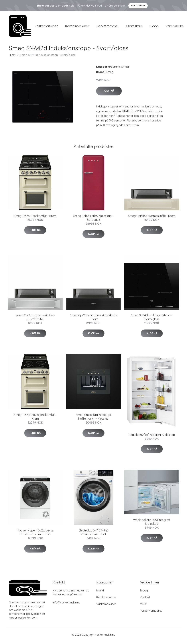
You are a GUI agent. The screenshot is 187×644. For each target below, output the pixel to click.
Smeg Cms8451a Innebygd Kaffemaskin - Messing (93, 420)
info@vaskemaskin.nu (66, 606)
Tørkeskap (134, 28)
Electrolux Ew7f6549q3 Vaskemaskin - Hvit (93, 535)
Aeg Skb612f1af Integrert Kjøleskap (152, 438)
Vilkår (144, 607)
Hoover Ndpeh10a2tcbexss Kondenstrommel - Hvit (35, 535)
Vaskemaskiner (46, 28)
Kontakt (145, 600)
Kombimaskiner (77, 28)
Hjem (12, 58)
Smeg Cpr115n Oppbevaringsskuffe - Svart (93, 320)
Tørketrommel (107, 28)
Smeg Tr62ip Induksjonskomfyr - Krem (35, 420)
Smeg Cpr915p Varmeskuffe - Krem (152, 219)
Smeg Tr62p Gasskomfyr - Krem (35, 219)
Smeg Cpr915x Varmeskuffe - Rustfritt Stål (35, 320)
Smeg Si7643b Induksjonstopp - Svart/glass (152, 320)
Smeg (125, 70)
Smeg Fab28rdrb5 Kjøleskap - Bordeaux (93, 221)
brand (116, 70)
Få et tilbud (138, 6)
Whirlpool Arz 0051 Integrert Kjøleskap (152, 525)
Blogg (154, 28)
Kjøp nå (109, 94)
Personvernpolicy (151, 614)
